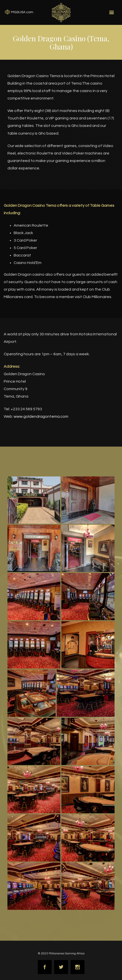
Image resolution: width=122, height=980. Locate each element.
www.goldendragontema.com (41, 416)
